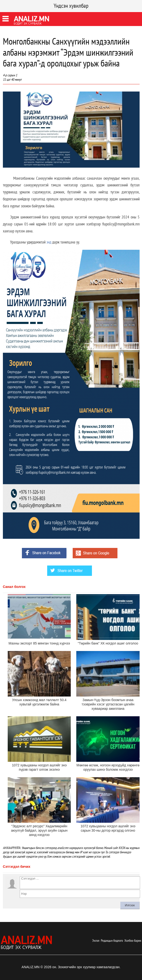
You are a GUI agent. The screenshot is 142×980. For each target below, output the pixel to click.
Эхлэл (96, 941)
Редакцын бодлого (112, 941)
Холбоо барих (133, 941)
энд (49, 242)
